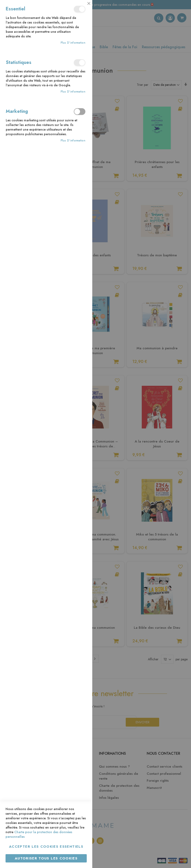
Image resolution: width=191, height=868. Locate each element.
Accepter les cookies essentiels (46, 847)
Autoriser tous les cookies (46, 858)
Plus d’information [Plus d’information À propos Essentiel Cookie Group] (73, 43)
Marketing (80, 112)
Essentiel (80, 9)
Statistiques (80, 63)
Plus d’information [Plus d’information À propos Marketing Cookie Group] (73, 141)
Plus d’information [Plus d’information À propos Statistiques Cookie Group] (73, 92)
